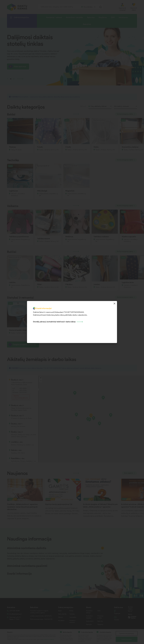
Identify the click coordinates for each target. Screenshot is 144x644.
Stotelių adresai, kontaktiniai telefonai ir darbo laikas (54, 322)
